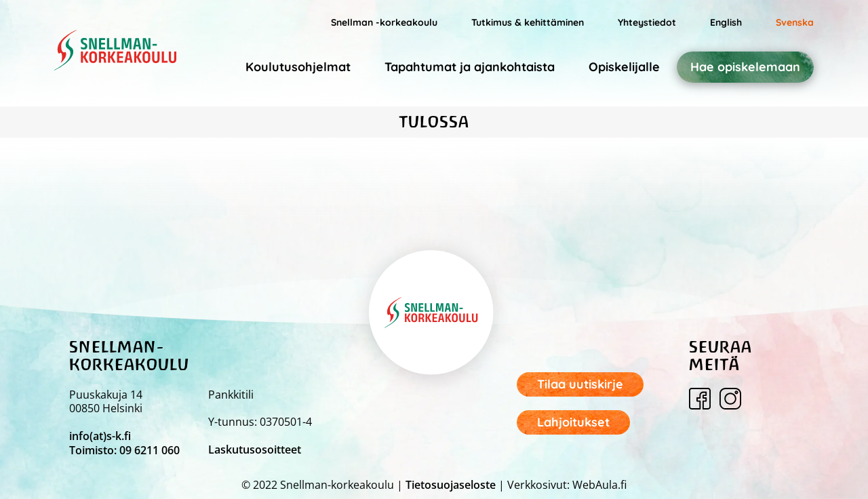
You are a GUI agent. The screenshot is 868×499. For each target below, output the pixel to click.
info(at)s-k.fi (100, 436)
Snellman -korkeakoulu (384, 22)
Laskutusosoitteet (255, 450)
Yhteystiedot (647, 22)
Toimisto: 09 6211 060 (124, 450)
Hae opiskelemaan (745, 67)
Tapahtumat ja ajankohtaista (470, 67)
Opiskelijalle (624, 67)
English (726, 22)
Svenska (795, 22)
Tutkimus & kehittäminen (528, 22)
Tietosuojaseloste (451, 485)
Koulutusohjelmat (298, 67)
